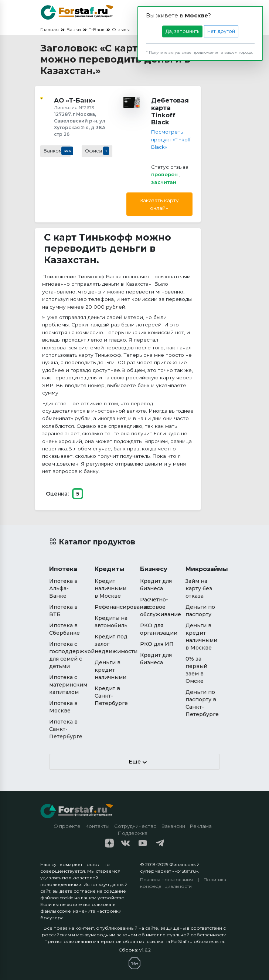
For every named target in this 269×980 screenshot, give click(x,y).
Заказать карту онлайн (159, 204)
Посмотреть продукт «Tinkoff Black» (169, 139)
